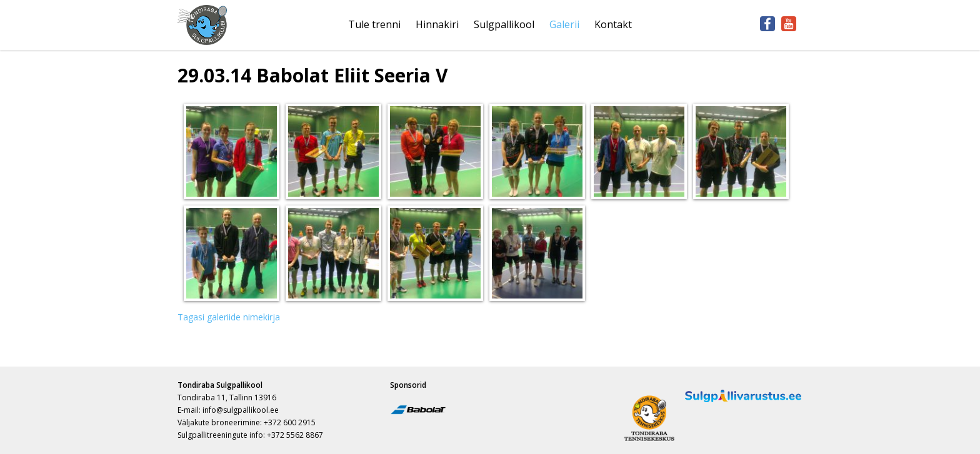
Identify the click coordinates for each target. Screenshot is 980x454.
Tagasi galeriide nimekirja (229, 317)
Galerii (564, 24)
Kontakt (613, 24)
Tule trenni (374, 24)
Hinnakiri (437, 24)
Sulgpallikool (504, 24)
